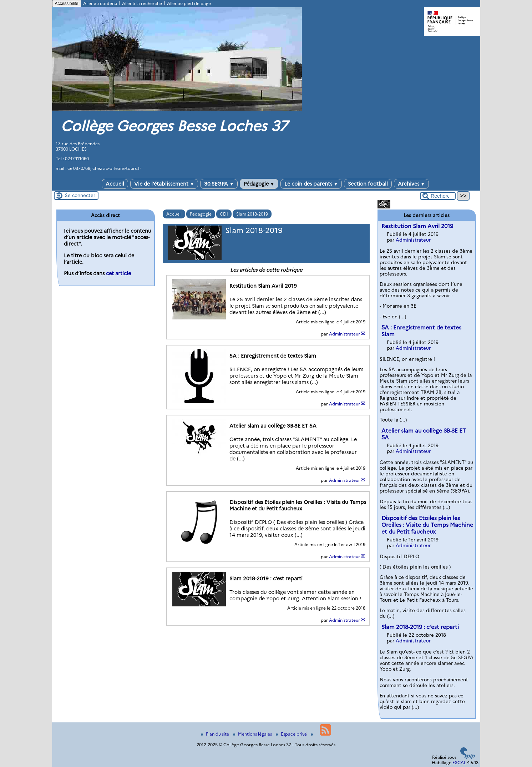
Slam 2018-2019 (252, 214)
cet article (118, 273)
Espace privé (292, 734)
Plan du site (216, 734)
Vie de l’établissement (164, 184)
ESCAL (459, 763)
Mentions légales (253, 734)
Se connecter (80, 195)
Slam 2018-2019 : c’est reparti (420, 627)
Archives (411, 184)
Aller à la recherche (142, 3)
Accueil (115, 184)
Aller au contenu (100, 3)
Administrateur (344, 334)
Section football (368, 184)
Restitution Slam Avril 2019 (417, 226)
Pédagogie (259, 184)
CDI (224, 214)
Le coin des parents (311, 184)
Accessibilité (67, 4)
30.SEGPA (219, 184)
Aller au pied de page (189, 3)
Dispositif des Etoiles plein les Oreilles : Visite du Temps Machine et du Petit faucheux (427, 525)
